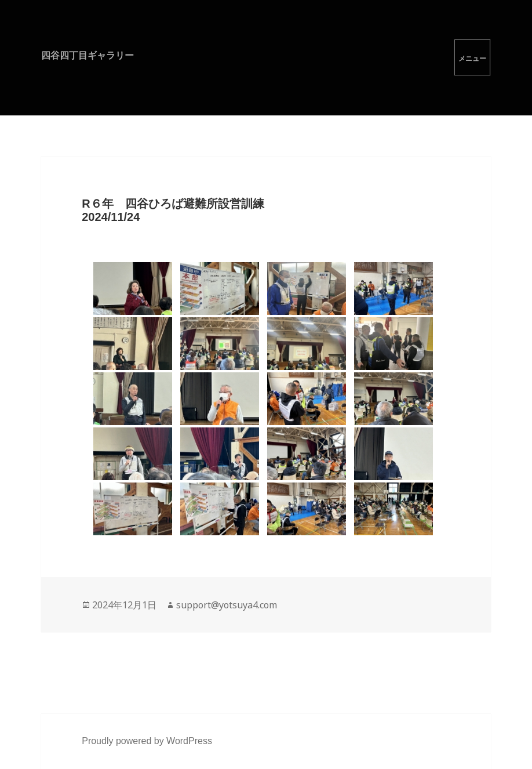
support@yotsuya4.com (227, 605)
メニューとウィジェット (472, 57)
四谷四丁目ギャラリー (88, 55)
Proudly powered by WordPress (147, 741)
